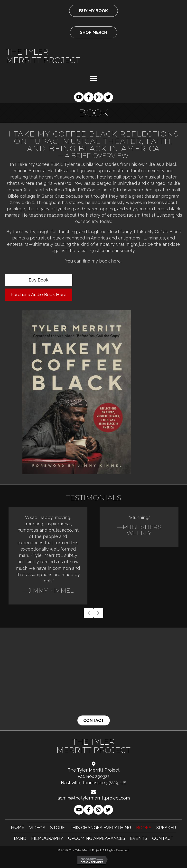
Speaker (166, 828)
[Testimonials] (93, 556)
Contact (163, 838)
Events (139, 838)
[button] (79, 97)
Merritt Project (43, 60)
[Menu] (93, 78)
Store (57, 828)
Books (144, 828)
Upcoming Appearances (97, 838)
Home (18, 827)
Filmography (47, 838)
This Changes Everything (100, 828)
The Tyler (27, 52)
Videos (37, 828)
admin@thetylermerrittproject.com (94, 798)
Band (20, 838)
